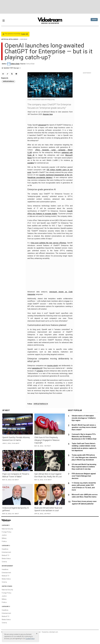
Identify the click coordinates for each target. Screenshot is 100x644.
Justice (4, 535)
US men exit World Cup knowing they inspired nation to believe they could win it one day (84, 467)
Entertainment (6, 552)
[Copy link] (7, 74)
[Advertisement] (50, 7)
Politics (4, 541)
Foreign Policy (7, 532)
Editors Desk (15, 64)
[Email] (3, 74)
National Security (7, 529)
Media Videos (6, 559)
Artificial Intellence (41, 404)
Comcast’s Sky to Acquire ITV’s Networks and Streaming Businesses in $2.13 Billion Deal (84, 437)
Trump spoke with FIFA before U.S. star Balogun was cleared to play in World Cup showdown (84, 457)
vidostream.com (53, 632)
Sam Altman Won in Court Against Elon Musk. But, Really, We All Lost (48, 475)
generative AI (37, 368)
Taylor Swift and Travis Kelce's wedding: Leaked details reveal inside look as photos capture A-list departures (84, 447)
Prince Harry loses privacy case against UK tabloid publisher (84, 503)
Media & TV (6, 555)
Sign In (94, 20)
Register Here (48, 114)
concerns (40, 371)
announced (42, 125)
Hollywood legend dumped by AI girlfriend (16, 509)
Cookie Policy (30, 639)
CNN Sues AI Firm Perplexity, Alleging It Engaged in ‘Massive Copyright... (47, 440)
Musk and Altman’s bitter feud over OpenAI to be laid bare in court (48, 509)
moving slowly (53, 366)
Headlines (5, 549)
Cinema (4, 562)
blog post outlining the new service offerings (49, 243)
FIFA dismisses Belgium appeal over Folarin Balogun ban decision (84, 476)
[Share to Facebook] (16, 74)
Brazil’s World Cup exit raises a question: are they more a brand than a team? (84, 427)
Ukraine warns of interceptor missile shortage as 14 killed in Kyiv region (84, 418)
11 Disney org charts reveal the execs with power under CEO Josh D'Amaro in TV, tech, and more (84, 486)
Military (4, 538)
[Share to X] (12, 74)
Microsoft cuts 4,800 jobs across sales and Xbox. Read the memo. (85, 496)
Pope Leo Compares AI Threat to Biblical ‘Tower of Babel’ (16, 475)
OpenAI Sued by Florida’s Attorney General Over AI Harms (16, 439)
